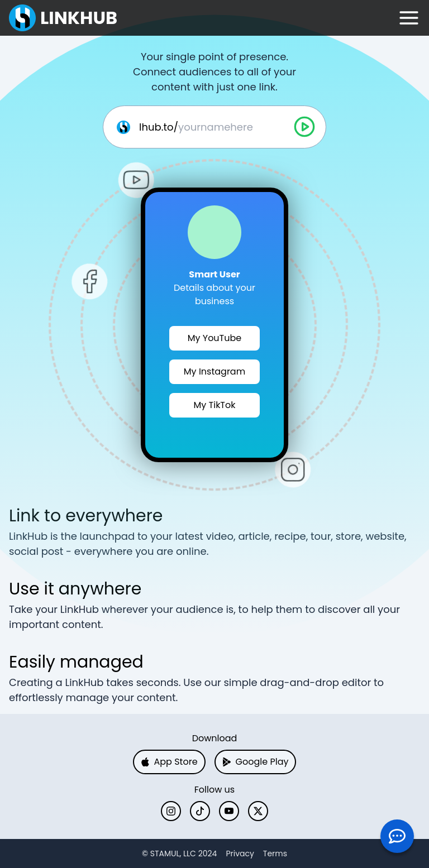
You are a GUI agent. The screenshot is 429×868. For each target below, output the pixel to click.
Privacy (240, 853)
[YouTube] (229, 811)
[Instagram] (171, 811)
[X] (258, 811)
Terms (275, 853)
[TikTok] (200, 811)
